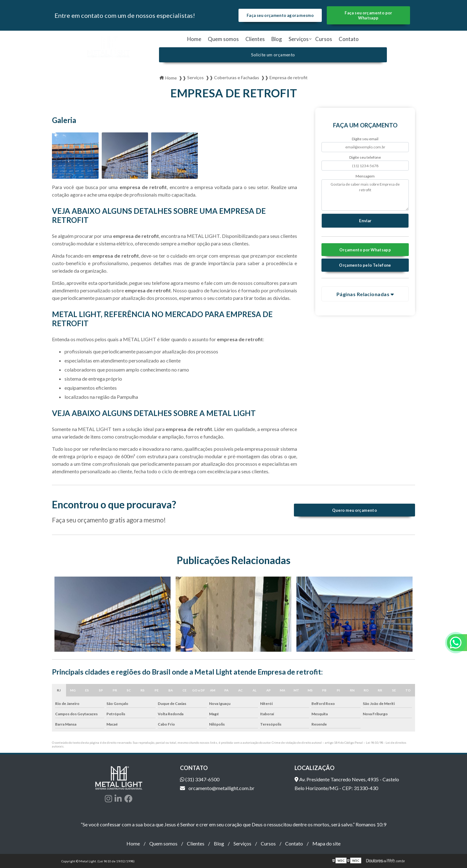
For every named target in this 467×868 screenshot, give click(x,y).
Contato (349, 39)
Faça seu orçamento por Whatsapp (368, 15)
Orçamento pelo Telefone (365, 265)
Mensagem (365, 176)
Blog (277, 39)
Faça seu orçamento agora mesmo (280, 15)
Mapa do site (326, 843)
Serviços (299, 39)
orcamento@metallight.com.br (217, 788)
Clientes (255, 39)
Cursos (324, 39)
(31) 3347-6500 (200, 779)
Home (194, 39)
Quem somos (223, 39)
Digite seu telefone (365, 157)
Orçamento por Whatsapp (365, 250)
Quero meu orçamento (354, 510)
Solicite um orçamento (273, 55)
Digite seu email (365, 139)
